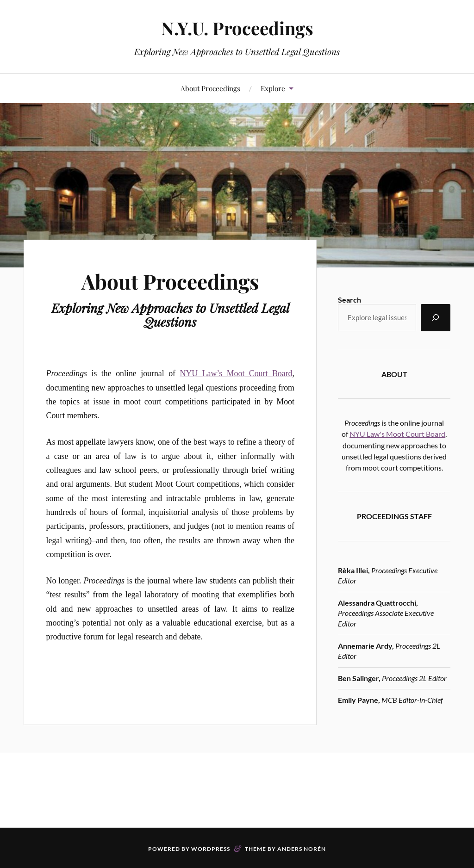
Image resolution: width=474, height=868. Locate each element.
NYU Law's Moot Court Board (397, 434)
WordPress (211, 849)
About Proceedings (210, 88)
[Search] (436, 318)
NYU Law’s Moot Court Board (236, 373)
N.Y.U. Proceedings (237, 28)
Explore (273, 88)
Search (349, 300)
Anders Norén (302, 849)
